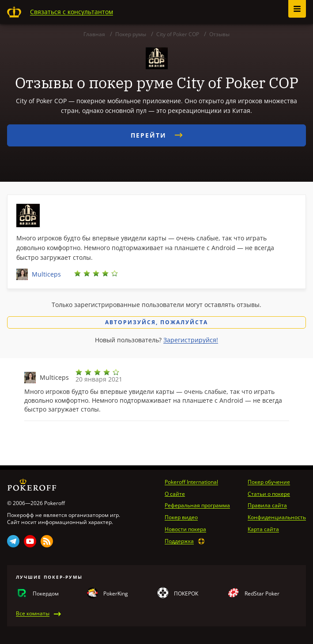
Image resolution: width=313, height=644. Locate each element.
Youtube (30, 541)
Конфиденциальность (277, 517)
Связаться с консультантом (72, 12)
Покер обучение (269, 482)
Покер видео (181, 517)
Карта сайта (263, 529)
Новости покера (185, 529)
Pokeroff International (191, 482)
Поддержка (179, 541)
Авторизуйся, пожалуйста (156, 322)
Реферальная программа (197, 505)
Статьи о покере (269, 494)
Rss (47, 541)
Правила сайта (267, 505)
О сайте (175, 494)
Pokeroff (14, 12)
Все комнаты (33, 614)
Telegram (13, 541)
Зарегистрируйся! (191, 340)
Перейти (157, 135)
